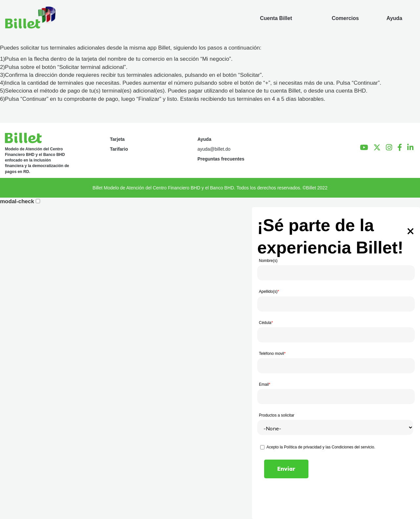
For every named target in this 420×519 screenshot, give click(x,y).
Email (265, 384)
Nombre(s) (268, 261)
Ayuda (204, 139)
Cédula (266, 323)
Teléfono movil (272, 354)
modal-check (17, 201)
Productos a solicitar (277, 415)
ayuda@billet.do (214, 149)
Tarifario (119, 149)
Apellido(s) (269, 292)
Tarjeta (117, 139)
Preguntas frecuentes (221, 159)
